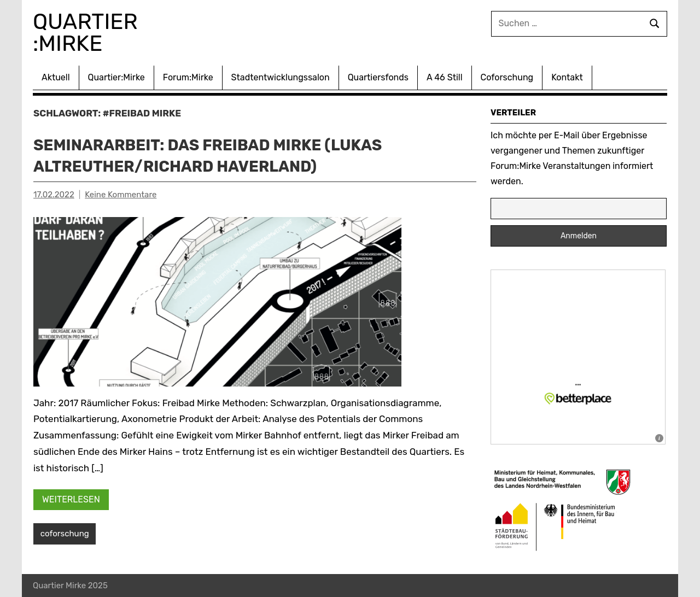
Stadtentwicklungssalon (281, 77)
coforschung (65, 534)
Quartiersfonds (378, 77)
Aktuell (56, 77)
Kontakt (567, 77)
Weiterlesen (71, 499)
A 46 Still (445, 77)
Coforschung (507, 77)
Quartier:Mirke (116, 77)
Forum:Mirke (188, 77)
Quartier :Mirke (88, 33)
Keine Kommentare (121, 195)
